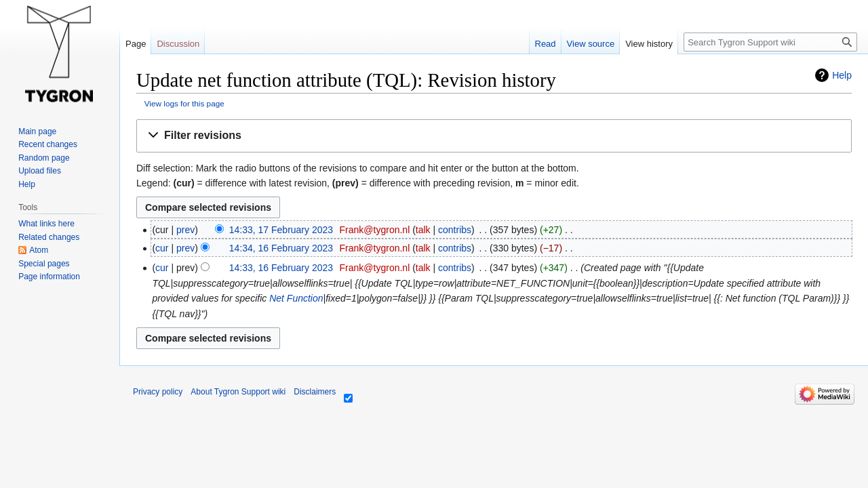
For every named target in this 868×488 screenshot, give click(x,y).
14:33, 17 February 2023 (281, 230)
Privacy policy (158, 392)
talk (423, 230)
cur (162, 248)
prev (185, 230)
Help (842, 75)
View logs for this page (184, 103)
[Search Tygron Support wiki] (770, 42)
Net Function (296, 298)
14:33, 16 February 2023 (281, 268)
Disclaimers (315, 392)
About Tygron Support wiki (238, 392)
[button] (494, 136)
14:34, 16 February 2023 (281, 248)
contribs (455, 230)
